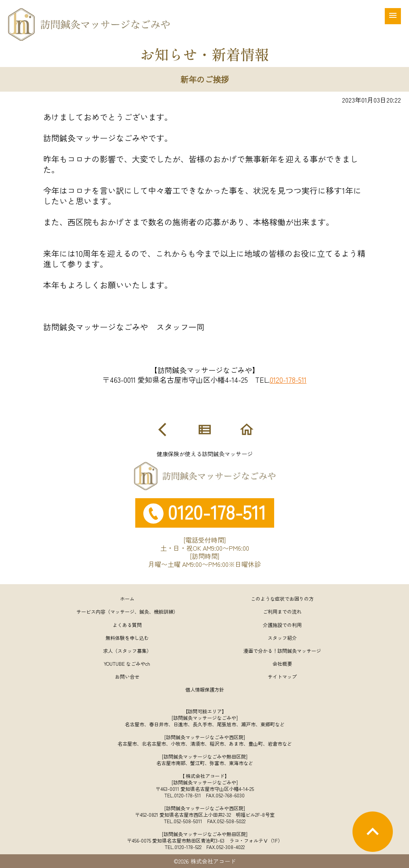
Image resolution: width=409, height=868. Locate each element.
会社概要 (282, 664)
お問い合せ (127, 676)
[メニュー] (393, 16)
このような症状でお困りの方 (282, 599)
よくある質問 (127, 625)
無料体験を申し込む (127, 638)
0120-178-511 (288, 379)
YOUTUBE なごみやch (127, 664)
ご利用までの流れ (282, 611)
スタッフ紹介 (282, 638)
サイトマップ (282, 676)
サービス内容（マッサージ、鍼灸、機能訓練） (127, 611)
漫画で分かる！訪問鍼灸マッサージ (282, 651)
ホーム (127, 599)
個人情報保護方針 (205, 689)
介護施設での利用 (282, 625)
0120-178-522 (188, 847)
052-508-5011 (188, 821)
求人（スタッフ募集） (127, 651)
